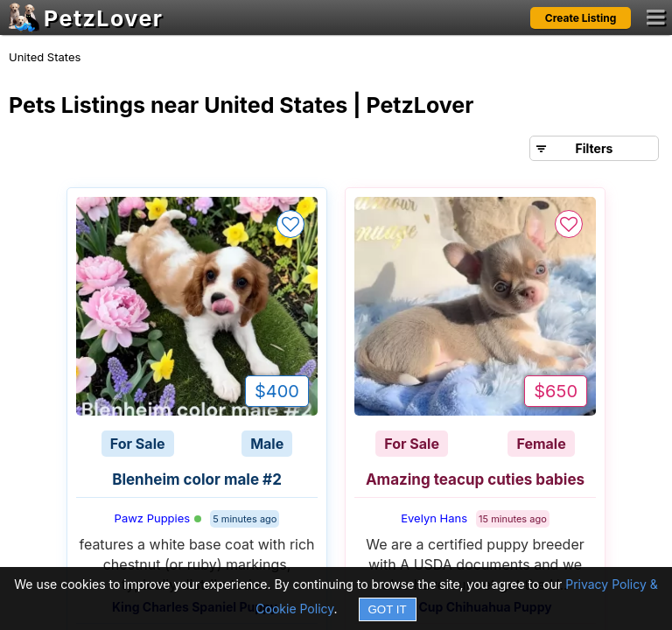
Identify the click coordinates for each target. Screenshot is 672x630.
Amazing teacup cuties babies (475, 479)
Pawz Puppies (158, 518)
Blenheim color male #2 (197, 479)
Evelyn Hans (434, 518)
